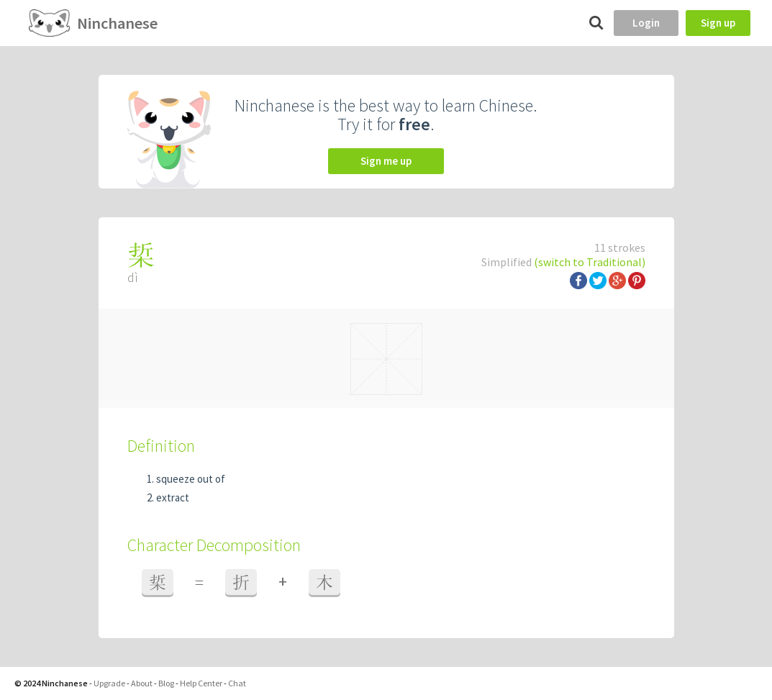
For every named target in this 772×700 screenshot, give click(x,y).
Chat (237, 683)
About (142, 683)
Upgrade (109, 683)
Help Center (201, 683)
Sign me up (386, 161)
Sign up (718, 23)
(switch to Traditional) (590, 262)
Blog (166, 683)
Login (646, 23)
